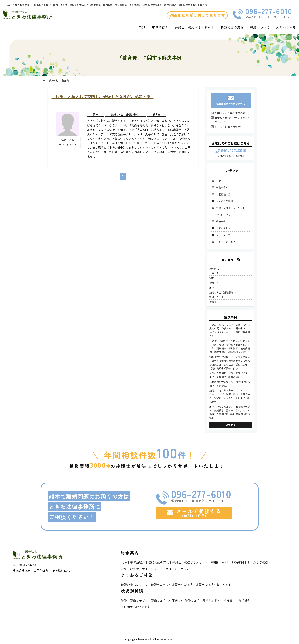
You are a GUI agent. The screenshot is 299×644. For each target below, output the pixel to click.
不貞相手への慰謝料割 (136, 607)
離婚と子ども (217, 297)
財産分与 (214, 283)
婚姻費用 (214, 268)
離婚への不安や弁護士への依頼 (172, 584)
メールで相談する (194, 513)
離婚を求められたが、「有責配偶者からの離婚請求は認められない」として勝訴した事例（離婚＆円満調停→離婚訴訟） (230, 412)
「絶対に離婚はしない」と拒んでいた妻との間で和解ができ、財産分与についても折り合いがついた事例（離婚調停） (230, 330)
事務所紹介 (160, 27)
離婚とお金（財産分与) (166, 600)
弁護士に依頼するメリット (213, 584)
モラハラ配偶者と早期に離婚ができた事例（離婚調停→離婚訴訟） (230, 375)
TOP (142, 27)
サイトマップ (223, 235)
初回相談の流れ (232, 27)
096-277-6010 (269, 11)
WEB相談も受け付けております (197, 15)
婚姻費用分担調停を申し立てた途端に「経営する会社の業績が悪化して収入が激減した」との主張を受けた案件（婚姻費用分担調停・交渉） (230, 363)
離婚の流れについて (134, 584)
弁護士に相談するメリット (194, 27)
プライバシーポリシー (228, 242)
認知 (96, 114)
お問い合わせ (286, 27)
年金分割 (214, 273)
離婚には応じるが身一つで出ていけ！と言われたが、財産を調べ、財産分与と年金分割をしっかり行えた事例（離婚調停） (230, 396)
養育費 (157, 114)
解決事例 (221, 221)
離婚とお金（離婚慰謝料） (125, 114)
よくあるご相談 (224, 201)
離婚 (212, 287)
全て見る (231, 425)
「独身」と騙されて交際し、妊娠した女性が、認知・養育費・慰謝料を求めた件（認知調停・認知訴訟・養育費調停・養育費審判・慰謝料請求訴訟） (230, 346)
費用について (260, 27)
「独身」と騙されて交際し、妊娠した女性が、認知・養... (103, 96)
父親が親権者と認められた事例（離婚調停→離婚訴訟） (230, 383)
